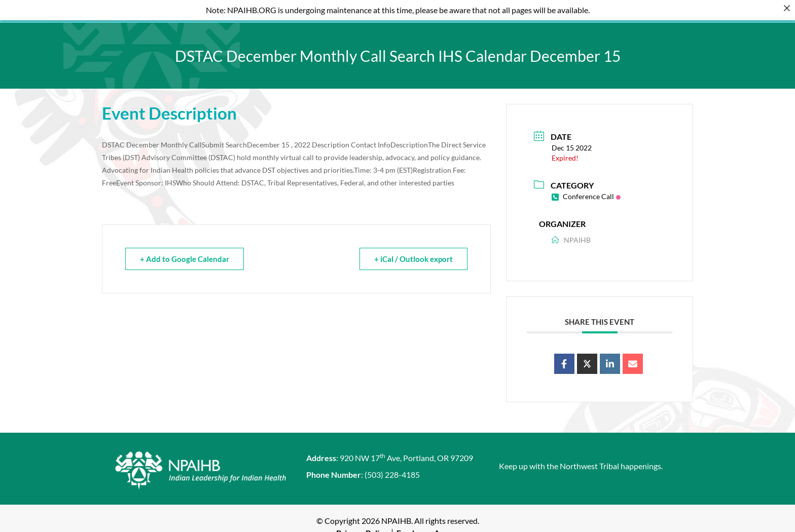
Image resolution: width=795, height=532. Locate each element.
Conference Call (586, 191)
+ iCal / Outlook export (413, 253)
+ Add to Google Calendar (185, 253)
